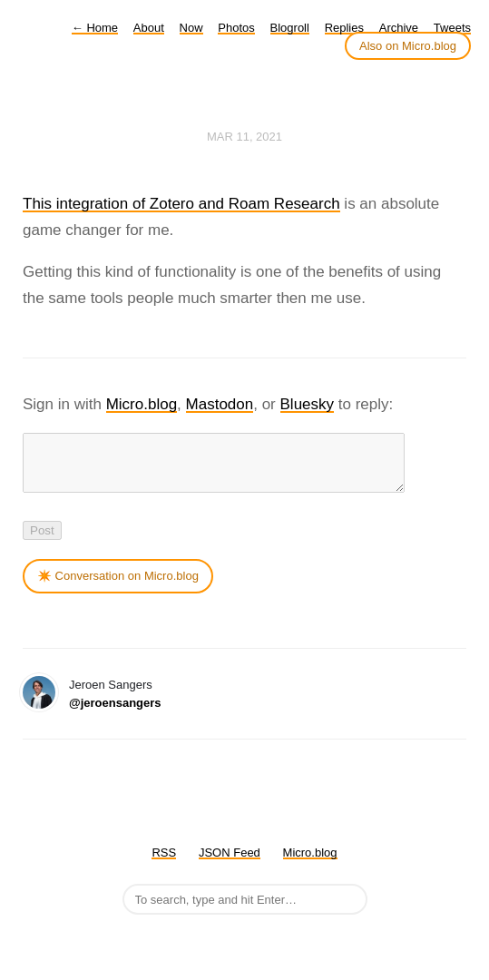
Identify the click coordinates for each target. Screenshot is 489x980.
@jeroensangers (115, 714)
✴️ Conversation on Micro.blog (118, 587)
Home (95, 28)
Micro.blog (142, 404)
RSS (164, 863)
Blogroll (290, 28)
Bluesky (308, 404)
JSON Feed (230, 863)
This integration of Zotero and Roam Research (181, 204)
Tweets (452, 28)
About (149, 28)
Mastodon (220, 404)
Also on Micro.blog (408, 46)
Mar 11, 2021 (244, 137)
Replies (344, 28)
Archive (399, 28)
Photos (236, 28)
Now (191, 28)
